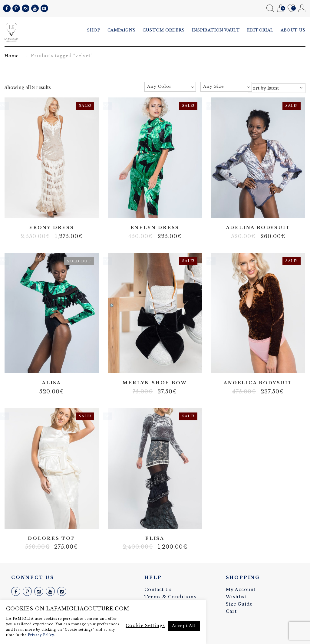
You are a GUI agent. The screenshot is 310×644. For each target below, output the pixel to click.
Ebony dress (52, 228)
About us (293, 30)
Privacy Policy (41, 635)
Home (12, 56)
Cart (281, 9)
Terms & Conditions (170, 597)
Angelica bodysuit (258, 383)
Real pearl (47, 209)
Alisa (52, 383)
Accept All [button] (184, 626)
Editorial (260, 30)
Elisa (155, 539)
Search (270, 8)
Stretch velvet (56, 209)
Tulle (65, 209)
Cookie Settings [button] (145, 626)
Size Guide (239, 604)
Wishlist (291, 9)
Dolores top (52, 539)
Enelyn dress (155, 228)
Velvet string (74, 209)
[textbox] (170, 87)
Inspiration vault (216, 30)
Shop (94, 30)
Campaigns (122, 30)
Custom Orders (163, 30)
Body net (29, 209)
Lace (258, 209)
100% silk (150, 365)
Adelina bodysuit (258, 228)
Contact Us (158, 590)
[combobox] (170, 87)
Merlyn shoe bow (155, 383)
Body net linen (253, 365)
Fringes (38, 209)
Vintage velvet (168, 520)
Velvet (267, 209)
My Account (302, 8)
